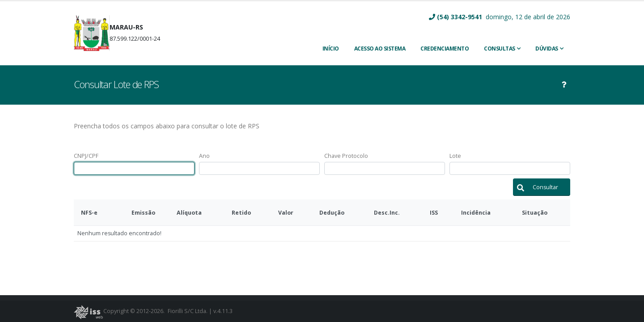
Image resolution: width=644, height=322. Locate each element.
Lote (455, 156)
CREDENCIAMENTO (445, 49)
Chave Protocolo (346, 156)
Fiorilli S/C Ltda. (188, 311)
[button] (542, 187)
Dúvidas (547, 49)
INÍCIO (331, 49)
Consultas (500, 49)
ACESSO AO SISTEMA (380, 49)
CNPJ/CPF (86, 156)
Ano (204, 156)
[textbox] (134, 168)
